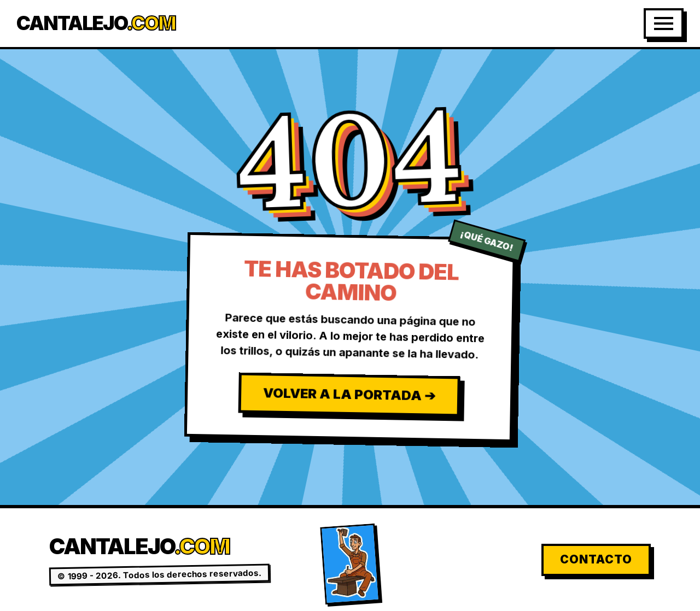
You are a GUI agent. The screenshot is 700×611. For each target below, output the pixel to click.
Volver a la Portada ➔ (349, 394)
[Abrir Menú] (664, 23)
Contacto (596, 559)
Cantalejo (96, 23)
